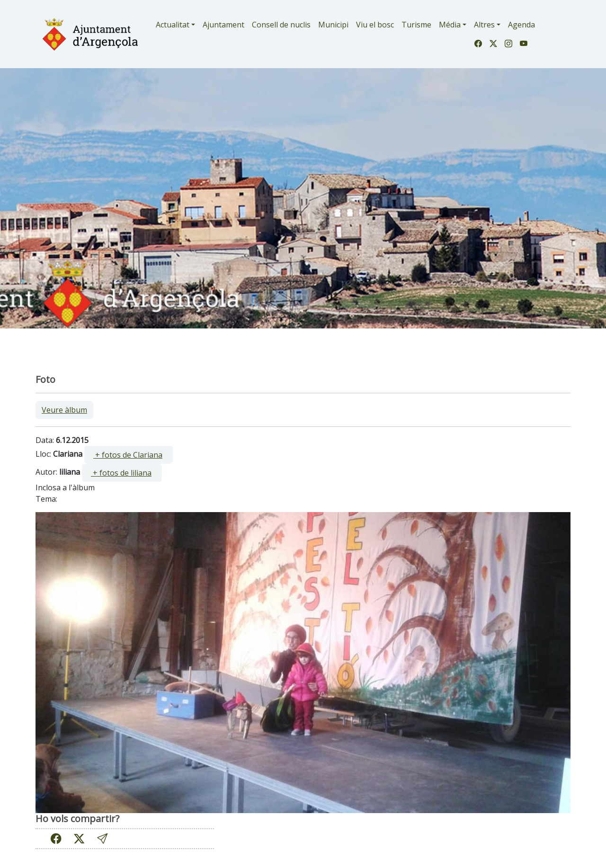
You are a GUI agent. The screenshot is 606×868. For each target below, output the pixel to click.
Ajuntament (223, 25)
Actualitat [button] (173, 25)
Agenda (521, 25)
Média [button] (450, 25)
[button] (102, 838)
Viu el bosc (375, 25)
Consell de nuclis (281, 25)
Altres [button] (484, 25)
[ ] (129, 455)
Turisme (416, 25)
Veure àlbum (64, 410)
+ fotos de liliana (121, 473)
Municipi (333, 25)
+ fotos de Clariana (128, 455)
